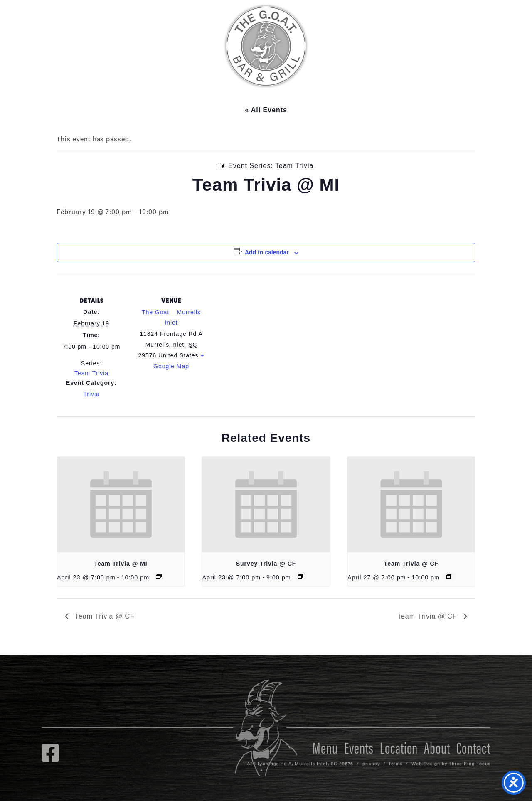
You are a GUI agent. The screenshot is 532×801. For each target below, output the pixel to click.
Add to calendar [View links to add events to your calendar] (267, 252)
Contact (473, 747)
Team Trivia (91, 373)
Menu (325, 747)
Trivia (91, 394)
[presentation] (121, 505)
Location (399, 747)
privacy (371, 763)
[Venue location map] (260, 333)
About (437, 747)
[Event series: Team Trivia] (159, 576)
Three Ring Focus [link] (470, 763)
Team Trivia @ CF (411, 564)
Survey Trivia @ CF (266, 564)
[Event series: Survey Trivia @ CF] (300, 576)
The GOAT (266, 46)
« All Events (266, 110)
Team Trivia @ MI (121, 564)
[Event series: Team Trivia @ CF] (449, 576)
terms (396, 763)
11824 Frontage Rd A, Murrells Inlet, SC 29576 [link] (298, 763)
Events (359, 747)
